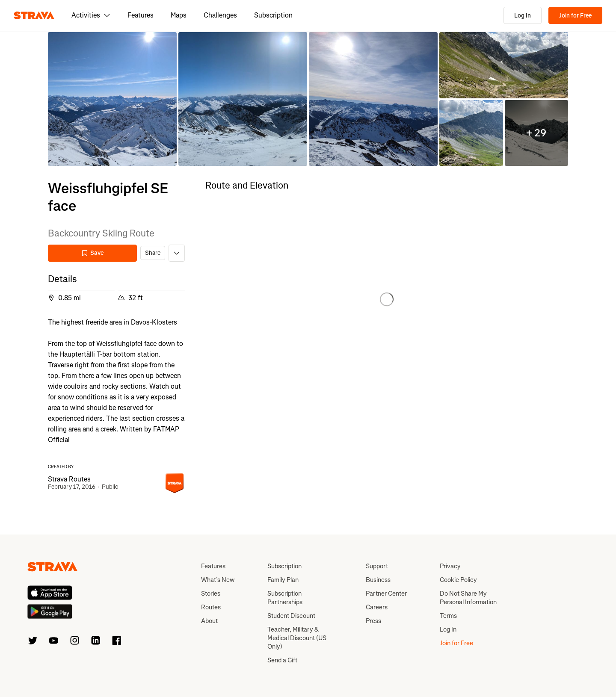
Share (153, 253)
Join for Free (575, 16)
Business (378, 580)
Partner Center (386, 594)
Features (141, 15)
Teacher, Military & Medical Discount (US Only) (297, 638)
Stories (211, 594)
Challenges (220, 15)
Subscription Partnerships (285, 598)
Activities (91, 15)
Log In (523, 16)
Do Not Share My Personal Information (468, 598)
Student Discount (291, 616)
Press (373, 621)
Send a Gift (282, 660)
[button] (112, 99)
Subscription (273, 15)
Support (377, 566)
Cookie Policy (458, 580)
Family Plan (283, 580)
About (209, 621)
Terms (448, 616)
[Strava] (34, 15)
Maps (179, 15)
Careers (377, 607)
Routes (211, 607)
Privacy (450, 566)
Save (92, 253)
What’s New (218, 580)
